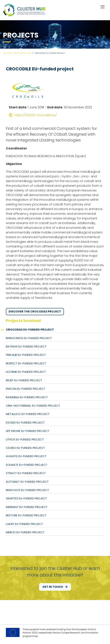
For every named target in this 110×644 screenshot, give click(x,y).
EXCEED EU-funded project (25, 423)
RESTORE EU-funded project (26, 515)
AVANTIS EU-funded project (26, 456)
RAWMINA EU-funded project (27, 397)
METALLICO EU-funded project (28, 414)
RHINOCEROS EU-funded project (29, 338)
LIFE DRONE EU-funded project (28, 431)
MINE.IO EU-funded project (25, 532)
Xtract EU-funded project (26, 473)
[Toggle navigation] (103, 7)
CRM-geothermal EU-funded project (33, 406)
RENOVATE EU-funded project (27, 490)
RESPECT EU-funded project (26, 363)
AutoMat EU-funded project (27, 482)
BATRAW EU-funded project (26, 347)
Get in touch (55, 587)
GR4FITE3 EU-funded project (26, 498)
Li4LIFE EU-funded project (24, 524)
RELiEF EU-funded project (24, 380)
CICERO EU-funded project (25, 448)
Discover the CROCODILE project (35, 311)
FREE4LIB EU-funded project (26, 355)
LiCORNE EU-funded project (26, 372)
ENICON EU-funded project (25, 389)
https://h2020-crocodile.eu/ (33, 115)
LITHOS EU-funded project (25, 440)
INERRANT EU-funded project (27, 507)
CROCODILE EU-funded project (30, 330)
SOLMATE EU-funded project (27, 465)
